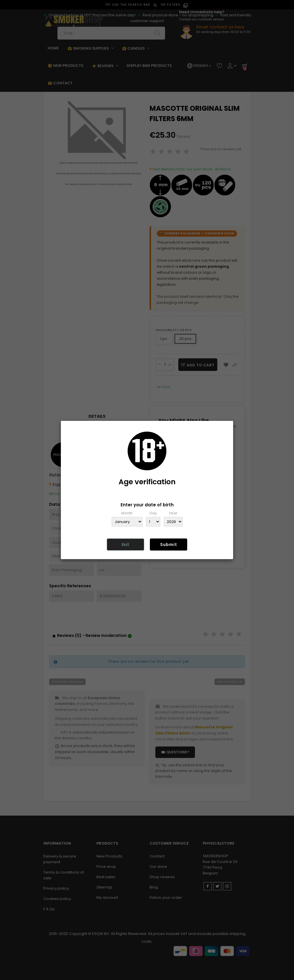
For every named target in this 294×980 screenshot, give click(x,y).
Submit (169, 545)
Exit (125, 545)
